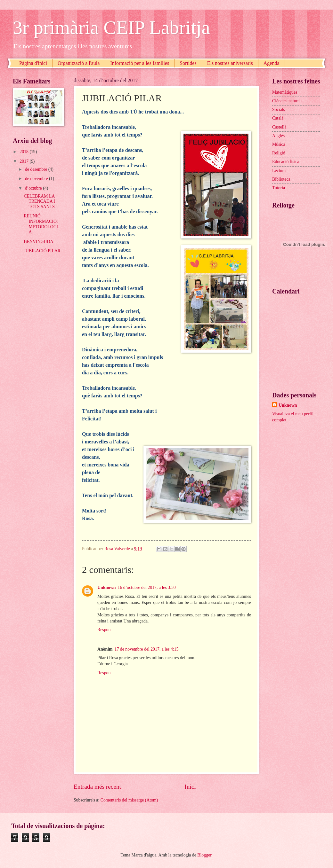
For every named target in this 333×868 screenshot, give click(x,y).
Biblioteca (281, 179)
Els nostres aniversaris (230, 63)
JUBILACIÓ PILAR (42, 251)
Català (278, 118)
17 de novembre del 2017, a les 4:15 (147, 649)
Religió (279, 153)
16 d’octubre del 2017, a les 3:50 (147, 587)
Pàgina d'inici (33, 63)
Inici (190, 787)
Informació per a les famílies (140, 63)
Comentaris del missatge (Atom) (129, 800)
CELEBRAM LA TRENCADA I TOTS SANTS (39, 201)
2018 (24, 152)
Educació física (286, 162)
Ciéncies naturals (287, 101)
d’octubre (34, 188)
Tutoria (279, 188)
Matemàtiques (285, 92)
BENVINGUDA (38, 242)
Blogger (204, 855)
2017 (24, 161)
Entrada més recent (97, 787)
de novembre (37, 179)
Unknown (107, 587)
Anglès (278, 136)
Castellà (279, 127)
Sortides (188, 63)
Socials (279, 109)
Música (279, 144)
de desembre (37, 169)
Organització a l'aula (79, 63)
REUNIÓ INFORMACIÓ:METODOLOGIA (41, 224)
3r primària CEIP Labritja (111, 27)
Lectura (279, 171)
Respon (104, 630)
